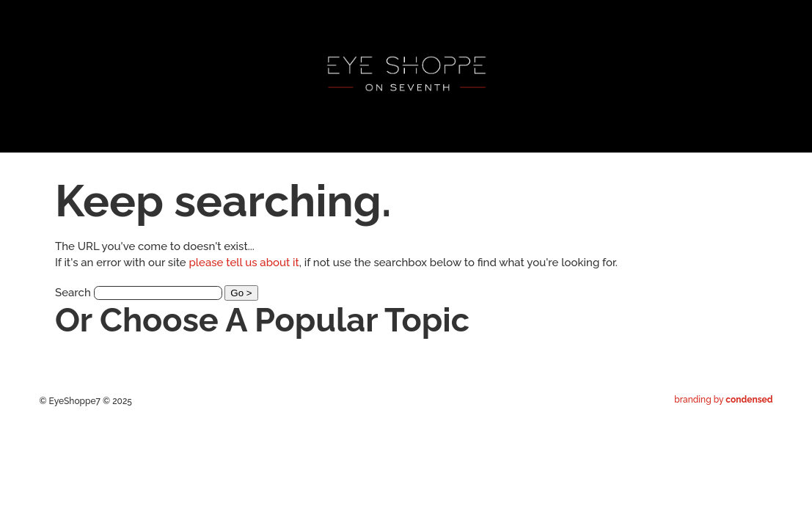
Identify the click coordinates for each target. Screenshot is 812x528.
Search (73, 293)
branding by (723, 400)
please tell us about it (244, 263)
